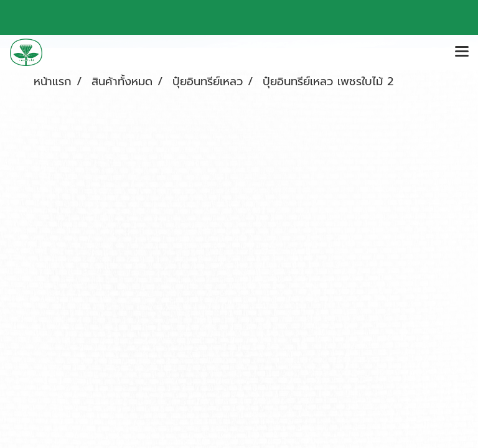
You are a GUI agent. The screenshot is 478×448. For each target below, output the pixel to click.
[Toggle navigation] (462, 52)
